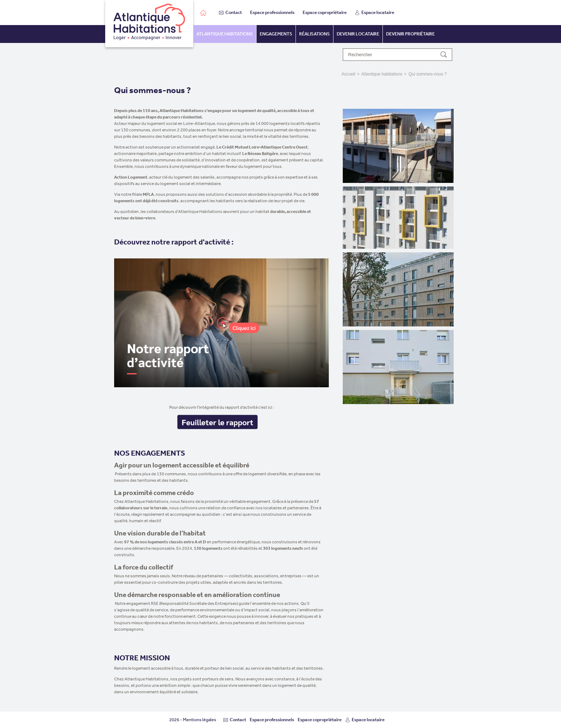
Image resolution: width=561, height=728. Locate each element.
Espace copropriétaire (325, 12)
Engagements (276, 34)
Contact (230, 12)
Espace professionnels (272, 12)
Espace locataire (375, 12)
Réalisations (314, 34)
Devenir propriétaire (410, 34)
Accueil (348, 74)
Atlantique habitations (225, 34)
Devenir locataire (358, 34)
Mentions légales (199, 720)
